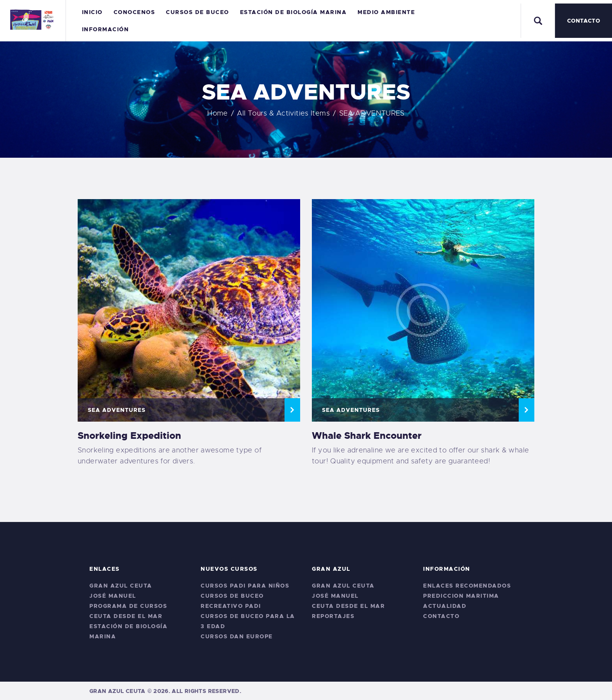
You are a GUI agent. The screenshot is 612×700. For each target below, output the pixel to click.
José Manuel (113, 596)
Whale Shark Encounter (367, 436)
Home (218, 113)
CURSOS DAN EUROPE (237, 636)
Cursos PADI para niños (245, 586)
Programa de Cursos (128, 606)
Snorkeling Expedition (129, 436)
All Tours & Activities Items (283, 113)
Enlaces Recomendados (467, 586)
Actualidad (445, 606)
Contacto (441, 616)
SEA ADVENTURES (117, 410)
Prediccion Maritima (461, 596)
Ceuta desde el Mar (126, 616)
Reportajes (333, 616)
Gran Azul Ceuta (121, 586)
